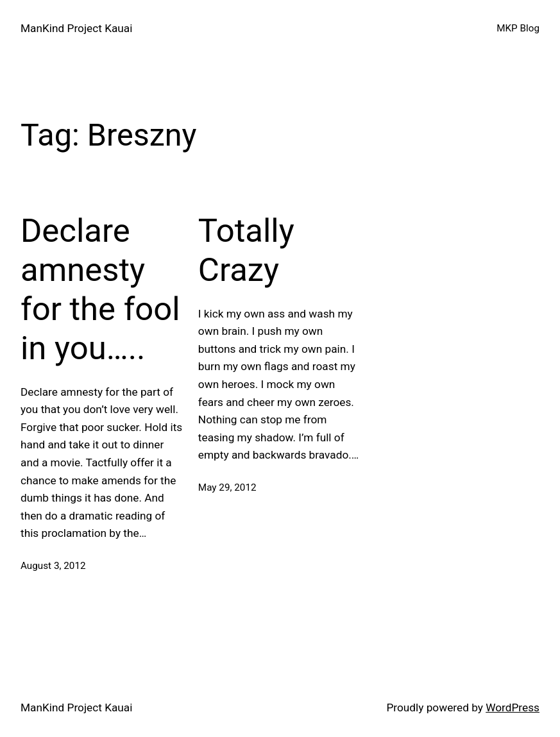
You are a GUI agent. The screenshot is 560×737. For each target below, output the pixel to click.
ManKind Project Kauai (76, 28)
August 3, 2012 (53, 566)
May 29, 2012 (227, 487)
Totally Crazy (246, 250)
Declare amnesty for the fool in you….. (100, 289)
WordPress (513, 707)
